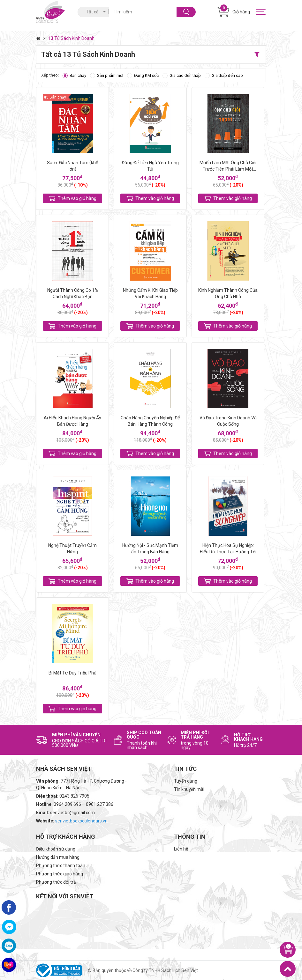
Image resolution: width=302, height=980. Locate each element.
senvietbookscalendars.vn (81, 821)
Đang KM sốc (146, 75)
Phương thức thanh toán (61, 866)
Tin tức (185, 769)
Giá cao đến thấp (185, 75)
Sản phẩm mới (110, 75)
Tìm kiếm (186, 12)
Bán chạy (78, 75)
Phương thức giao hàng (60, 874)
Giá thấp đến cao (227, 75)
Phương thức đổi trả (56, 882)
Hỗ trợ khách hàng (66, 837)
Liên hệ (181, 849)
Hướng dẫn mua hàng (58, 857)
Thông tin (190, 837)
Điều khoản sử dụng (56, 849)
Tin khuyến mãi (189, 789)
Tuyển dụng (186, 781)
